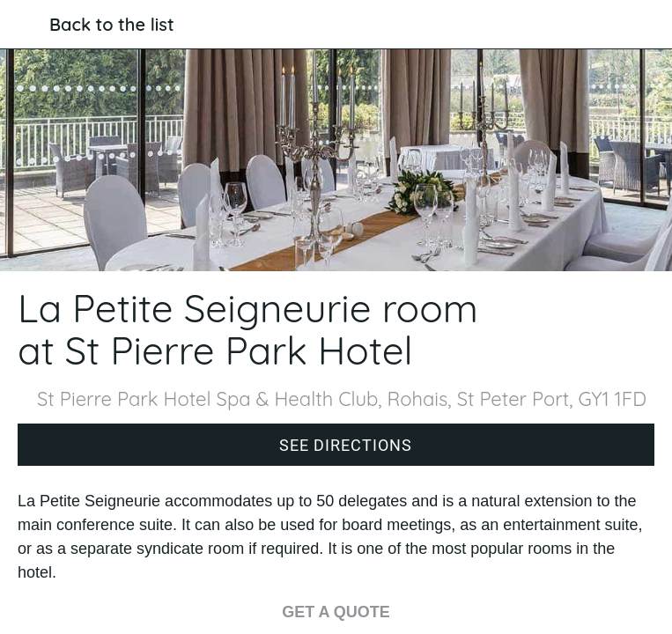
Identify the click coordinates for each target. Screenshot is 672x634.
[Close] (25, 25)
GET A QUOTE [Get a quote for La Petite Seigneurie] (336, 612)
